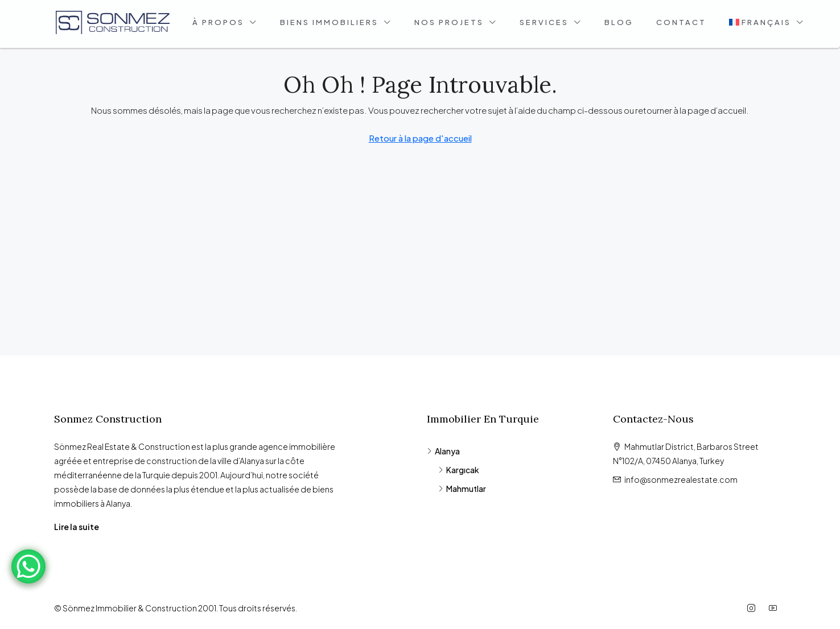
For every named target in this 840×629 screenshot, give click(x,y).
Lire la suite (77, 527)
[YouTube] (775, 608)
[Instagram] (753, 608)
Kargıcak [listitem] (459, 470)
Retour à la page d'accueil (420, 138)
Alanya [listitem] (443, 451)
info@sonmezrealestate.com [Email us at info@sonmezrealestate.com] (681, 479)
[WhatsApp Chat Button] (28, 566)
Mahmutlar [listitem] (462, 489)
